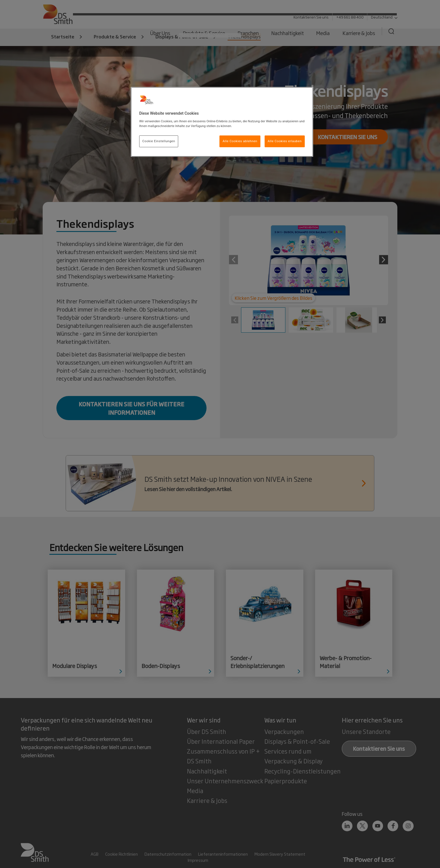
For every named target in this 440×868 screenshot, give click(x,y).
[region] (222, 122)
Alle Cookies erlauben (285, 141)
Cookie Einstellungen (159, 141)
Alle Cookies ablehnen (240, 141)
